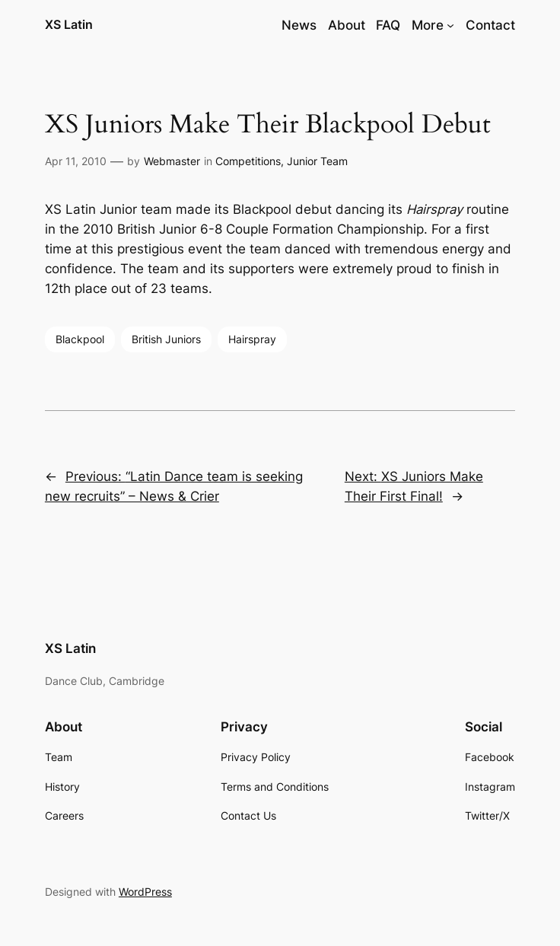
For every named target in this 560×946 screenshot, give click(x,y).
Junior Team (317, 161)
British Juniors (166, 339)
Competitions (248, 161)
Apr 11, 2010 (76, 161)
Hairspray (252, 339)
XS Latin (69, 24)
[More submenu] (450, 25)
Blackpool (80, 339)
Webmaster (172, 161)
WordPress (145, 892)
